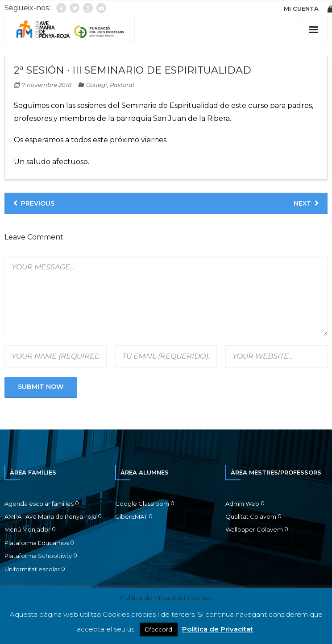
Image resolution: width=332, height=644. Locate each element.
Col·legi (97, 85)
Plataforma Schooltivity (38, 556)
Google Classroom (142, 504)
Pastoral (122, 85)
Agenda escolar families (39, 504)
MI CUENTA (301, 8)
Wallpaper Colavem (254, 529)
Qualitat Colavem (251, 516)
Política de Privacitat (218, 629)
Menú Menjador (27, 529)
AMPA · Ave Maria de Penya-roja (50, 516)
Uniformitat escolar (32, 569)
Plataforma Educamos (37, 543)
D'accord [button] (159, 629)
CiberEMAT (131, 516)
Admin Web (242, 504)
